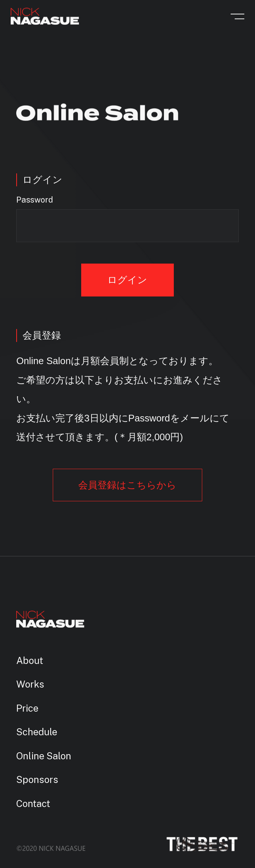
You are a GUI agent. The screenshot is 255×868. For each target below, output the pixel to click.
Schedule (37, 732)
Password (35, 200)
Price (27, 708)
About (30, 661)
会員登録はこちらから (127, 485)
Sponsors (37, 780)
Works (30, 684)
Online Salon (44, 756)
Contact (33, 804)
